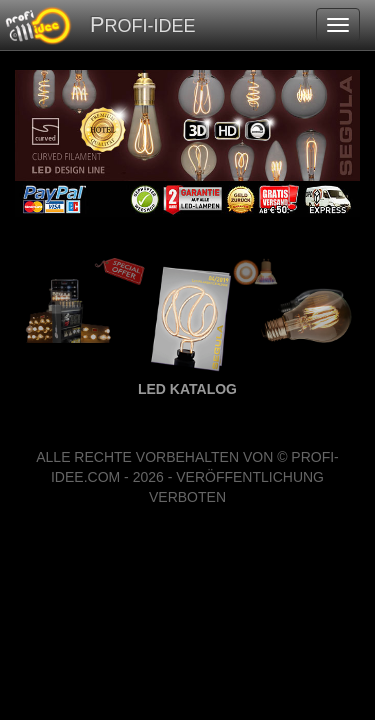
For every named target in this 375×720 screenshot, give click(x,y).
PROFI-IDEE (142, 24)
